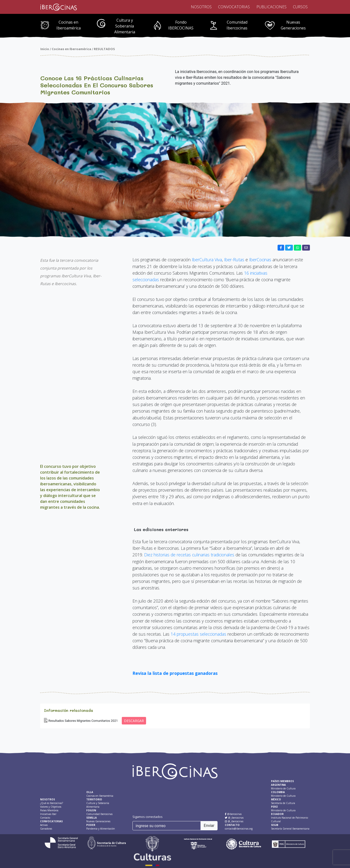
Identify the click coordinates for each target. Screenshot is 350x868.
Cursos (300, 7)
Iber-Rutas (234, 260)
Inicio (45, 49)
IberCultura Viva (207, 260)
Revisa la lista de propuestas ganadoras (175, 673)
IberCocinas (260, 260)
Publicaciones (271, 7)
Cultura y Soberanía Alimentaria (125, 26)
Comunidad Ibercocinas (237, 25)
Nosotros (201, 7)
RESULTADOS (104, 49)
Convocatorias (234, 7)
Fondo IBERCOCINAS (181, 25)
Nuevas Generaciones (293, 25)
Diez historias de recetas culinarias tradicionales (190, 555)
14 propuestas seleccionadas (198, 634)
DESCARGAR (134, 721)
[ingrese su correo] (167, 826)
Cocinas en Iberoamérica (69, 25)
